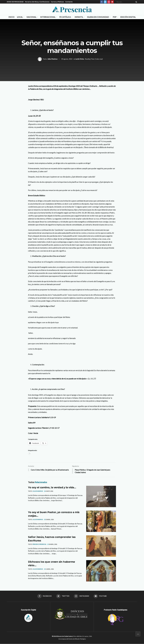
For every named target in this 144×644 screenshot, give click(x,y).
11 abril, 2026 (49, 569)
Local (20, 17)
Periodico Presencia (39, 544)
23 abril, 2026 (49, 519)
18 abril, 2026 (52, 544)
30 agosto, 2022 (67, 59)
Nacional (31, 17)
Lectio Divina (80, 59)
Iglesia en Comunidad (98, 17)
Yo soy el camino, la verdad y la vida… (52, 488)
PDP (115, 17)
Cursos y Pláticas (57, 2)
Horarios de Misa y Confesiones (37, 2)
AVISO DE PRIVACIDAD (15, 2)
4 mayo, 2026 (49, 491)
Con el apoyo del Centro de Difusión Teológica (72, 639)
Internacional (48, 17)
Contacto (69, 2)
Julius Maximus (52, 59)
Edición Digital (128, 17)
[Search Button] (136, 2)
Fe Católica (65, 17)
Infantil (79, 17)
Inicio (11, 17)
